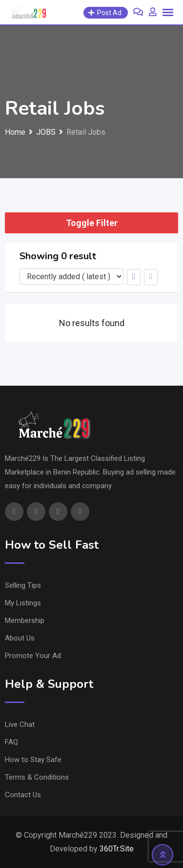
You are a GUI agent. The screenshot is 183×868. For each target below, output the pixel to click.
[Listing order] (71, 277)
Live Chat (20, 724)
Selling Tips (23, 585)
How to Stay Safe (33, 760)
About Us (20, 638)
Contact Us (23, 795)
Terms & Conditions (37, 777)
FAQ (11, 742)
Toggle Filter (92, 223)
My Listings (23, 603)
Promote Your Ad (33, 656)
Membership (25, 620)
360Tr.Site (117, 849)
